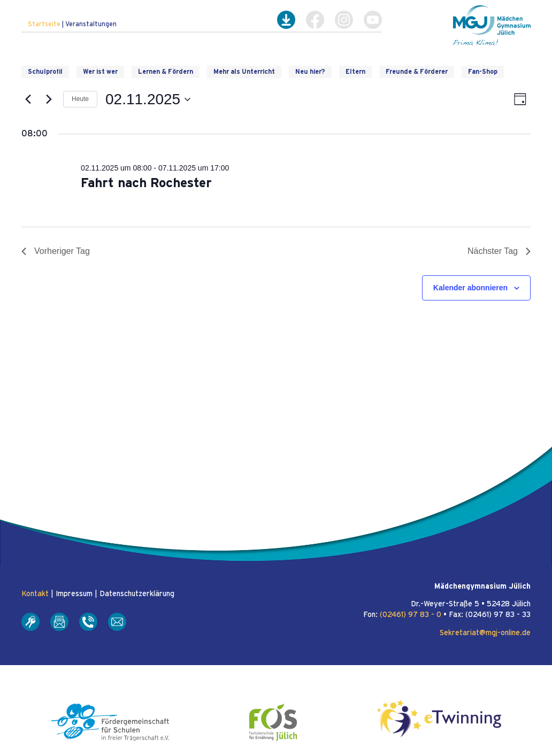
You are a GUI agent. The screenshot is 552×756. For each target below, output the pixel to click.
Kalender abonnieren (470, 288)
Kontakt (35, 594)
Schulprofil (45, 72)
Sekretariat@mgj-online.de (485, 633)
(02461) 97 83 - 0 (411, 615)
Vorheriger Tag (56, 251)
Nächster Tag (499, 251)
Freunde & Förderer (417, 72)
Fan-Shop (483, 72)
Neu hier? (310, 72)
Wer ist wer (100, 72)
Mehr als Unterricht (244, 72)
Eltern (355, 72)
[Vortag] (28, 99)
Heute (80, 99)
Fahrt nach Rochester (146, 183)
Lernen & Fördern (166, 72)
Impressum (74, 594)
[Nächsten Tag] (49, 99)
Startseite (44, 24)
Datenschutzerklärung (137, 594)
